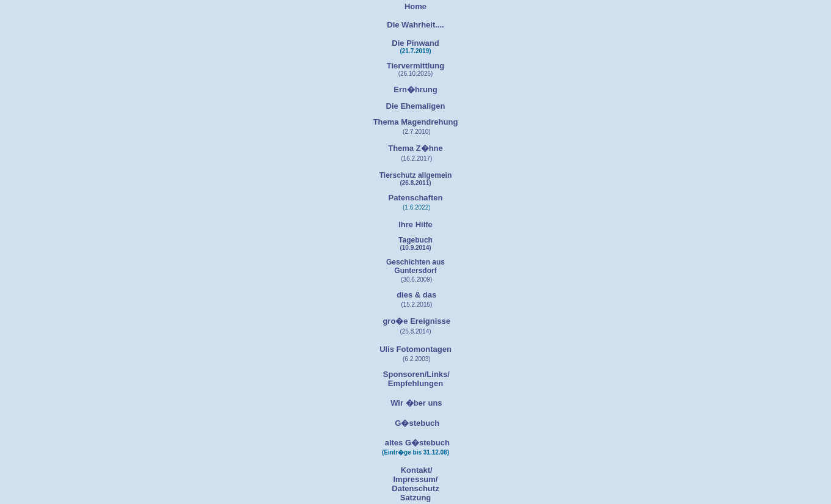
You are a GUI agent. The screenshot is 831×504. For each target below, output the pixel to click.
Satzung (416, 498)
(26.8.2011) (415, 183)
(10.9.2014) (415, 248)
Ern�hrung (416, 89)
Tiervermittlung (416, 66)
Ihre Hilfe (416, 225)
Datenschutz (415, 488)
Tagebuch (416, 240)
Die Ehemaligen (416, 106)
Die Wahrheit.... (415, 25)
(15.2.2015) (416, 305)
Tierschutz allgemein (416, 175)
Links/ (438, 374)
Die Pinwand (415, 43)
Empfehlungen (416, 383)
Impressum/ (416, 479)
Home (416, 6)
